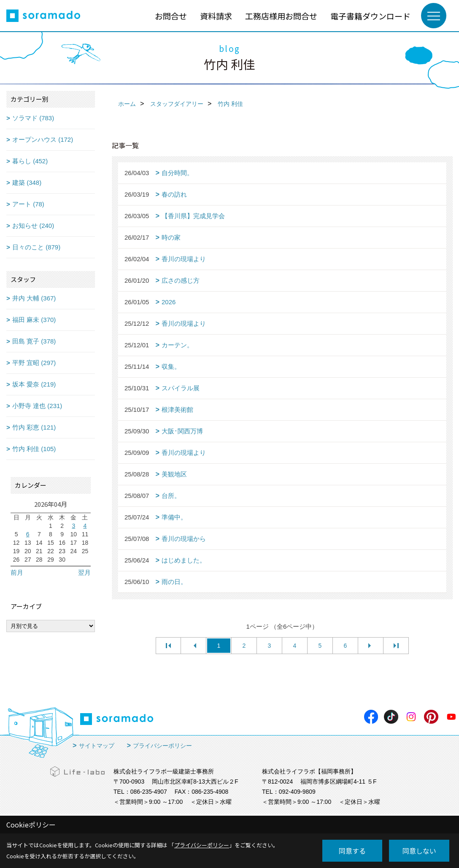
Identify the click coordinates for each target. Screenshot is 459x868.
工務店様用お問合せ (281, 16)
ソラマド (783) (33, 118)
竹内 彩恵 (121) (34, 427)
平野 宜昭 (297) (34, 363)
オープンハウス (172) (43, 139)
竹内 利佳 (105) (34, 449)
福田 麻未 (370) (34, 320)
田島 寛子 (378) (34, 341)
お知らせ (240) (33, 226)
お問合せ (171, 16)
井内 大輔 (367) (34, 298)
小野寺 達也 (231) (37, 406)
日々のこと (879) (36, 247)
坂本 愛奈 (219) (34, 384)
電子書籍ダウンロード (370, 16)
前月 (17, 572)
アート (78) (28, 204)
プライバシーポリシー (162, 746)
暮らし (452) (30, 161)
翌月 (84, 572)
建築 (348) (27, 183)
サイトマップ (97, 746)
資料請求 (216, 16)
